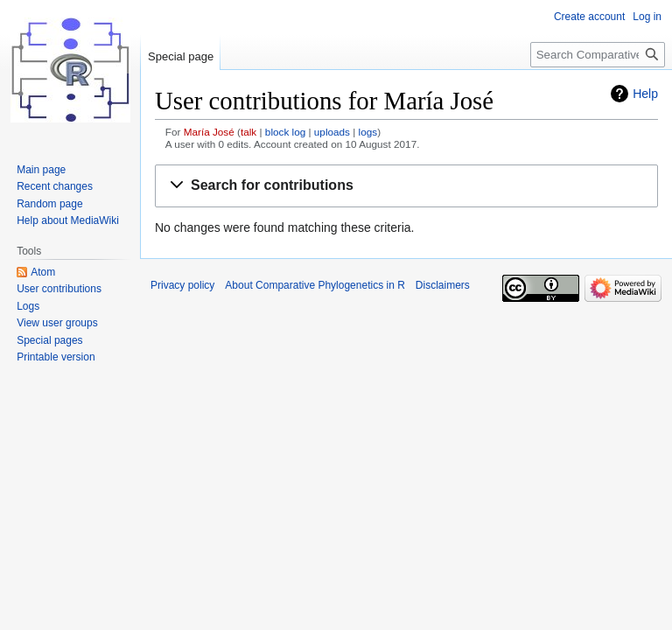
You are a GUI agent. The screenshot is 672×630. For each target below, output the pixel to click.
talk (248, 132)
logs (368, 132)
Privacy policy (182, 285)
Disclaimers (443, 285)
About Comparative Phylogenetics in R (315, 285)
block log (285, 132)
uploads (332, 132)
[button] (406, 186)
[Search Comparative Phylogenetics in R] (598, 55)
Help (645, 94)
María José (209, 132)
